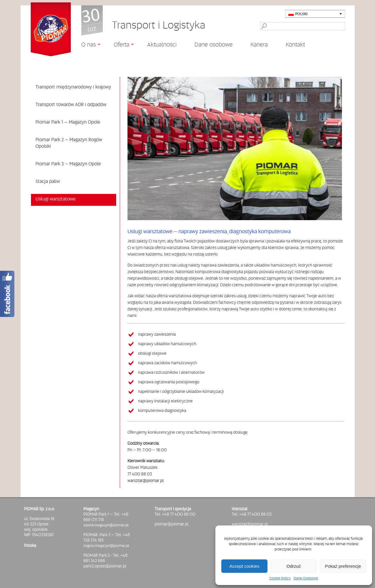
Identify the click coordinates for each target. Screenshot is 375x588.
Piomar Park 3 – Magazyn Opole (68, 164)
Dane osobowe (214, 44)
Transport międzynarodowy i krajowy (73, 87)
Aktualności (162, 44)
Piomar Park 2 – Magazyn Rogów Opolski (69, 143)
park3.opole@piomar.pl (105, 566)
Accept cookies (244, 566)
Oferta (119, 45)
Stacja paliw (48, 181)
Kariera (259, 44)
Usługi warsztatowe (56, 199)
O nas (86, 45)
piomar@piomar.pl (172, 524)
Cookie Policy (280, 578)
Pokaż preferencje (343, 566)
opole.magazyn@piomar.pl (106, 525)
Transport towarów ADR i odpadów (71, 104)
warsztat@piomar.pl (146, 480)
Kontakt (295, 44)
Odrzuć (294, 566)
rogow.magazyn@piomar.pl (106, 545)
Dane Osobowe (306, 578)
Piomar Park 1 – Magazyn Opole (68, 122)
